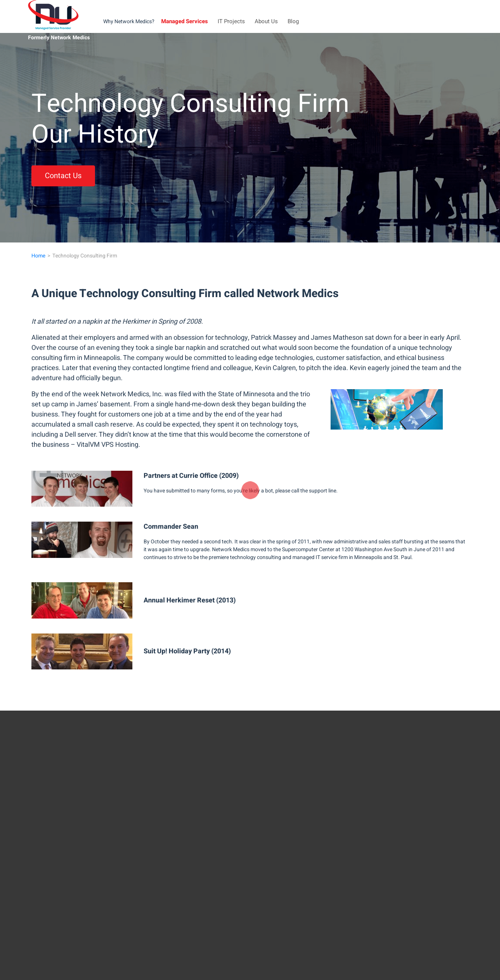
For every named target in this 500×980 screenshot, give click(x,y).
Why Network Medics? (129, 22)
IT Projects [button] (231, 21)
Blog (293, 21)
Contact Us (63, 176)
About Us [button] (266, 21)
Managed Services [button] (185, 21)
